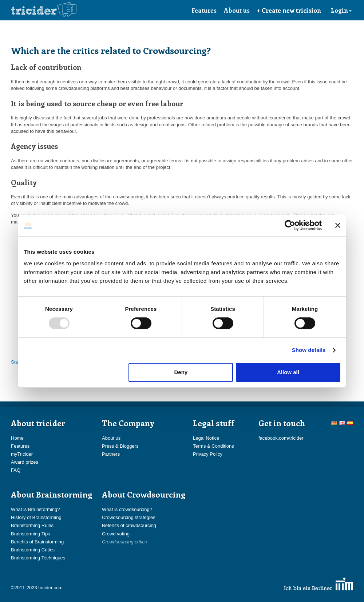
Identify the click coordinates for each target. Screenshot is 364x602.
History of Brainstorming (36, 517)
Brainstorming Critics (33, 550)
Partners (111, 454)
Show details (309, 350)
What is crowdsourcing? (127, 509)
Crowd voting (116, 534)
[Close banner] (338, 225)
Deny (181, 372)
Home (17, 438)
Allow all (288, 372)
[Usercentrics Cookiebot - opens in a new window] (290, 225)
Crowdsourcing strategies (129, 517)
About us (237, 10)
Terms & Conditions (213, 446)
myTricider (22, 454)
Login (341, 10)
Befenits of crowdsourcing (129, 525)
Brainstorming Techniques (38, 558)
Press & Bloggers (120, 446)
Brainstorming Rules (32, 525)
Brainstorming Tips (31, 534)
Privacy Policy (208, 454)
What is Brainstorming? (35, 509)
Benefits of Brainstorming (37, 542)
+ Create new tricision (289, 10)
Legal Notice (206, 438)
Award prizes (25, 462)
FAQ (16, 470)
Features (204, 10)
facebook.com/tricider (281, 438)
